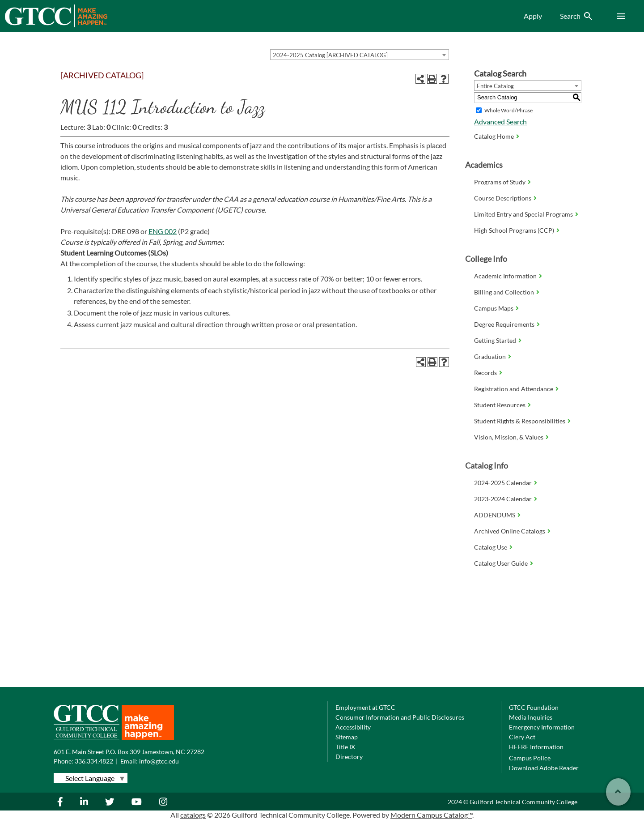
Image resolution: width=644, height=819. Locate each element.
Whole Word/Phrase (508, 110)
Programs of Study (500, 182)
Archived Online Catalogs (510, 531)
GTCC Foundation (534, 707)
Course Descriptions (503, 198)
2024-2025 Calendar (503, 483)
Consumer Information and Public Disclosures (400, 717)
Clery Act (522, 737)
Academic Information (505, 276)
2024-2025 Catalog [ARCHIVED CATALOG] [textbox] (330, 55)
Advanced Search (500, 122)
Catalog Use (491, 547)
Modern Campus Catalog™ (431, 815)
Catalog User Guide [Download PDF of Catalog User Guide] (501, 563)
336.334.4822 (94, 761)
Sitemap (347, 737)
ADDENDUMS (495, 515)
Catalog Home (494, 136)
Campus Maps (494, 308)
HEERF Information (536, 747)
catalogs (193, 815)
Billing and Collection (504, 292)
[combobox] (360, 55)
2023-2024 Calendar (503, 499)
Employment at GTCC (365, 707)
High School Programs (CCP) (514, 230)
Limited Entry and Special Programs (523, 214)
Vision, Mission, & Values (509, 437)
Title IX (345, 747)
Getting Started (495, 340)
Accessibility (353, 727)
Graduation (490, 356)
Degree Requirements (504, 324)
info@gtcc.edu (159, 761)
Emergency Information (542, 727)
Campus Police (530, 758)
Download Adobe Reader (544, 768)
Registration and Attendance (514, 389)
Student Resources (500, 405)
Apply (533, 16)
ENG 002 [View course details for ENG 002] (163, 231)
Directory (349, 757)
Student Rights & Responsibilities (520, 421)
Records (485, 373)
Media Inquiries (531, 717)
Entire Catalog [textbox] (495, 86)
